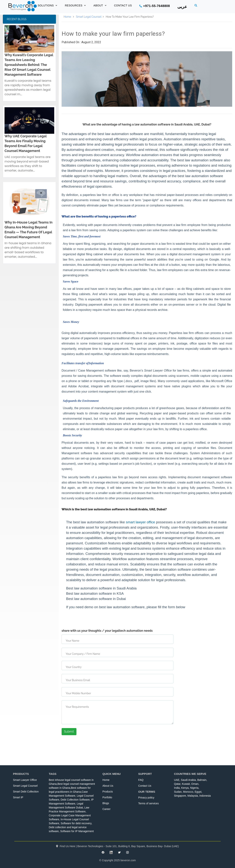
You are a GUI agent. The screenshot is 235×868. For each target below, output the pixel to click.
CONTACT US (123, 5)
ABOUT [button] (100, 5)
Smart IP (18, 797)
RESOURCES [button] (75, 5)
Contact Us (145, 786)
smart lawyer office (140, 522)
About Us (108, 786)
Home (67, 17)
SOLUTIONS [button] (47, 5)
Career (106, 809)
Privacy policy (146, 798)
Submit (69, 732)
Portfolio (107, 797)
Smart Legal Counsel (89, 17)
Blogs (106, 803)
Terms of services (148, 803)
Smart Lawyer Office (25, 780)
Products (108, 792)
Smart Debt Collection (26, 792)
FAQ (141, 780)
